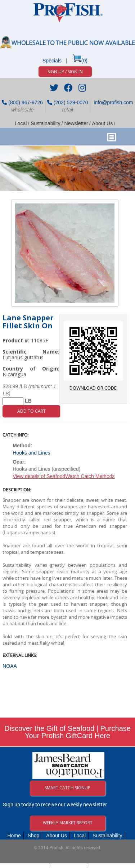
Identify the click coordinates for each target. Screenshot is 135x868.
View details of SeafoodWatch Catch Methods (64, 476)
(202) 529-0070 (68, 102)
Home (14, 836)
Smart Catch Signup (67, 788)
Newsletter (76, 123)
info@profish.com (113, 102)
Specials (52, 61)
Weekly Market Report (68, 823)
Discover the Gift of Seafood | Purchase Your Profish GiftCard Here (67, 732)
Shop (34, 836)
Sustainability (46, 123)
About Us (103, 123)
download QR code (93, 356)
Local (21, 123)
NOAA (10, 666)
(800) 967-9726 (22, 102)
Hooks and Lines (31, 453)
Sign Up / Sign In (65, 72)
